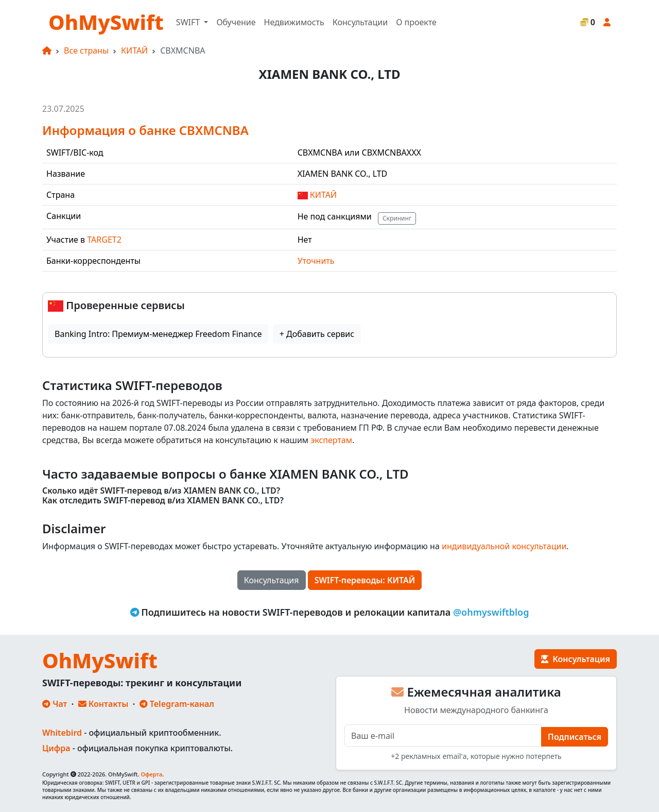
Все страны (86, 50)
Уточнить (316, 261)
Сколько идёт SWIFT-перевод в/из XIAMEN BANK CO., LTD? (161, 491)
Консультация (272, 580)
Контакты (103, 704)
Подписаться (575, 737)
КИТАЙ (134, 50)
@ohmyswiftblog (491, 612)
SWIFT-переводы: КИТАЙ (365, 580)
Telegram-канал (177, 704)
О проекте (416, 22)
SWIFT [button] (189, 22)
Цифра (56, 748)
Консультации (360, 22)
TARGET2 (104, 240)
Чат (55, 704)
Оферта (151, 774)
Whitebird (62, 733)
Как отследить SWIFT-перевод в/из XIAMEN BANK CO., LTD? (163, 501)
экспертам (331, 440)
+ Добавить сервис (317, 334)
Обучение (236, 22)
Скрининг (397, 218)
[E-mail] (443, 735)
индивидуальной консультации (504, 546)
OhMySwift (106, 22)
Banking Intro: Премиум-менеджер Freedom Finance (158, 334)
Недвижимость (294, 22)
